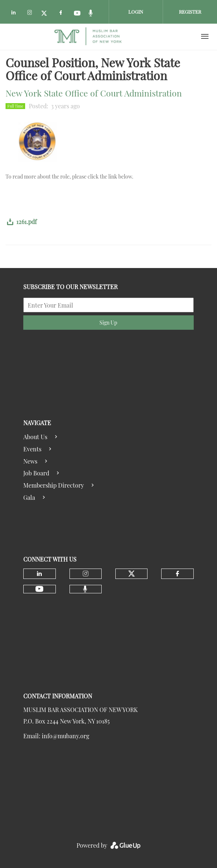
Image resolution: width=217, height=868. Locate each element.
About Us (35, 437)
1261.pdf (26, 222)
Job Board (36, 473)
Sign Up (108, 323)
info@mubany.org (65, 736)
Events (32, 449)
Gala (29, 497)
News (30, 461)
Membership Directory (54, 485)
